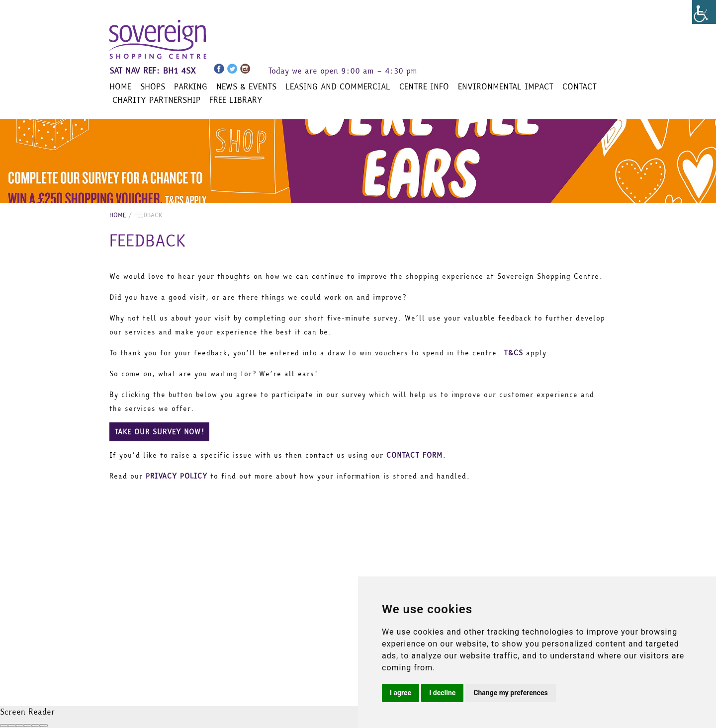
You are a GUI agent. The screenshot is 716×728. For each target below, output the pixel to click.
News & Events (246, 86)
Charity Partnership (156, 100)
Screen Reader (27, 712)
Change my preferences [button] (510, 693)
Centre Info (424, 86)
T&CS (513, 353)
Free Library (236, 100)
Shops (153, 86)
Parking (191, 86)
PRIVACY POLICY (177, 476)
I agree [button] (401, 693)
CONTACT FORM (414, 455)
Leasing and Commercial (338, 86)
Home (120, 86)
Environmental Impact (506, 86)
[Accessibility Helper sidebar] (704, 12)
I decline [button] (442, 693)
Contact (580, 86)
